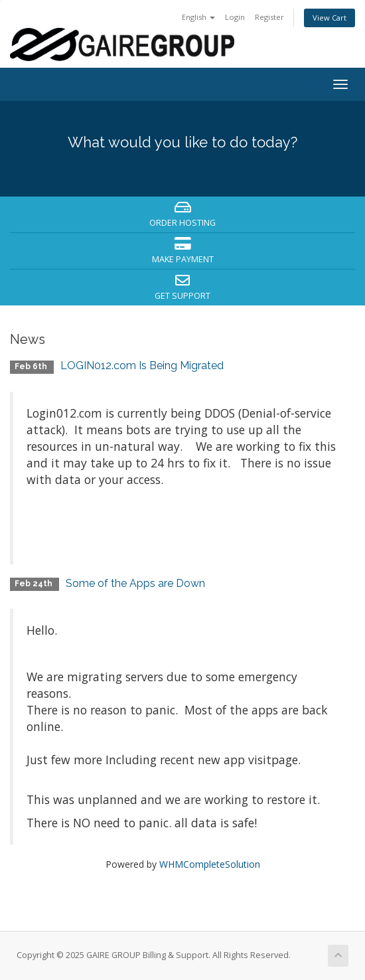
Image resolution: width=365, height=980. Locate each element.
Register (269, 17)
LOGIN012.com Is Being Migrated (142, 366)
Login (235, 17)
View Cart (329, 18)
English (198, 17)
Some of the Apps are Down (135, 583)
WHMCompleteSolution (210, 864)
